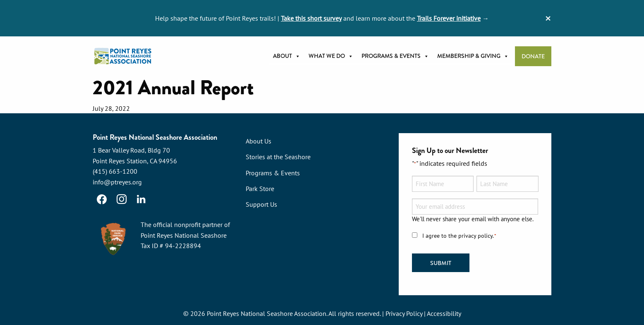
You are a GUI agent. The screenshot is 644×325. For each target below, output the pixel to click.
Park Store (260, 189)
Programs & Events (395, 56)
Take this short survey (311, 18)
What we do (331, 56)
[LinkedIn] (141, 199)
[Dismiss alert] (548, 18)
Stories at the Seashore (278, 157)
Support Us (261, 204)
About (287, 56)
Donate (533, 56)
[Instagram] (122, 199)
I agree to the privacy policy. (460, 236)
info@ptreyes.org (117, 182)
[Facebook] (102, 199)
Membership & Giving (473, 56)
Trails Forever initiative (449, 18)
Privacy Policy (404, 313)
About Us (259, 141)
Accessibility (444, 313)
